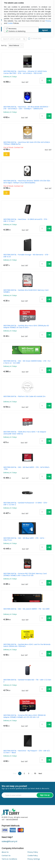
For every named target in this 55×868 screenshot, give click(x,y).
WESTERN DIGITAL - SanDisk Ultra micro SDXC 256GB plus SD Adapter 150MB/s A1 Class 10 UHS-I (26, 327)
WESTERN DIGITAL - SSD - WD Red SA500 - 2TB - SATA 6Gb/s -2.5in (26, 468)
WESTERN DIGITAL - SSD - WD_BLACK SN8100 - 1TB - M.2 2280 (26, 609)
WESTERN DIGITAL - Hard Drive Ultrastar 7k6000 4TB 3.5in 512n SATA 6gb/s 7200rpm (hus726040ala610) (27, 182)
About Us (5, 852)
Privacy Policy (33, 852)
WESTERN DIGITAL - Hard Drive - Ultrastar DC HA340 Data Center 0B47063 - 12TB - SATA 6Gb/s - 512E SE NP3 (25, 72)
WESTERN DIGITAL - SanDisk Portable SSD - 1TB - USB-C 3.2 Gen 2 (27, 681)
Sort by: (4, 45)
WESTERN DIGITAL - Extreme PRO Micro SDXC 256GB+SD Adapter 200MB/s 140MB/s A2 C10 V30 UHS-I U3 (25, 716)
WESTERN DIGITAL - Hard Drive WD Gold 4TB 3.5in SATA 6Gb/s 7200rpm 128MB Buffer (27, 143)
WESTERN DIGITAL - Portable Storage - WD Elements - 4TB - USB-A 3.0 (26, 256)
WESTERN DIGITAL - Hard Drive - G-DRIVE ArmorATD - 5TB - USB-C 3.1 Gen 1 (26, 220)
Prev (15, 773)
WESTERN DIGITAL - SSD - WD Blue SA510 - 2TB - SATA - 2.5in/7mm (24, 539)
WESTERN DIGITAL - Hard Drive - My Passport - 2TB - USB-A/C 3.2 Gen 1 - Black (27, 752)
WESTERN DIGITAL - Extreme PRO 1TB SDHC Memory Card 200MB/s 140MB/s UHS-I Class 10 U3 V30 (25, 575)
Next (40, 773)
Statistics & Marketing (16, 31)
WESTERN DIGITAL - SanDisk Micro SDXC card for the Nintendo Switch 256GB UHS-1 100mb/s (27, 645)
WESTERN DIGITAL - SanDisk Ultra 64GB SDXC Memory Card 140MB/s (26, 291)
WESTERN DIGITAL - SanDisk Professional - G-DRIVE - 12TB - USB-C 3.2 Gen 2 (26, 504)
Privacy (48, 21)
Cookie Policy (33, 856)
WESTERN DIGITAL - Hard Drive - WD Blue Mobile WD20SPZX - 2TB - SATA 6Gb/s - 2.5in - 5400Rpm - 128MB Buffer (26, 108)
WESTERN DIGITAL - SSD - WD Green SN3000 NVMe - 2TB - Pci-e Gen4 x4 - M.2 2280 (27, 362)
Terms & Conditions (9, 859)
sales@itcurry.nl (9, 841)
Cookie (10, 23)
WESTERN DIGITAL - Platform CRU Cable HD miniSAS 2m (24, 397)
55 (35, 773)
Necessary (11, 29)
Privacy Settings (34, 859)
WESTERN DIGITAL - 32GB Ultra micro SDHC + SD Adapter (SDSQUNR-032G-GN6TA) (25, 433)
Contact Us (6, 856)
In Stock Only (36, 39)
